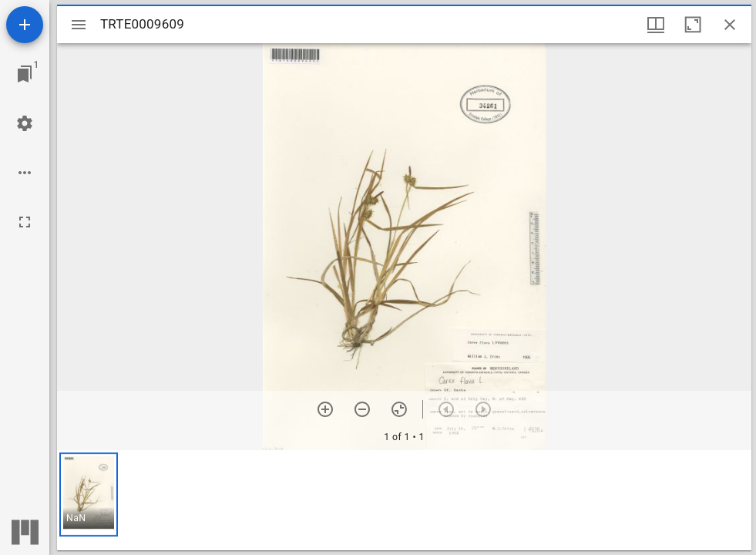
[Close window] (730, 25)
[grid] (404, 500)
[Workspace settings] (25, 123)
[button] (89, 494)
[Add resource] (25, 25)
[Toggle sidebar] (79, 25)
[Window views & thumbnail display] (656, 25)
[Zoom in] (325, 409)
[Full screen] (25, 222)
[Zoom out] (362, 409)
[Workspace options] (25, 173)
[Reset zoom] (399, 409)
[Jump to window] (25, 74)
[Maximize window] (693, 25)
